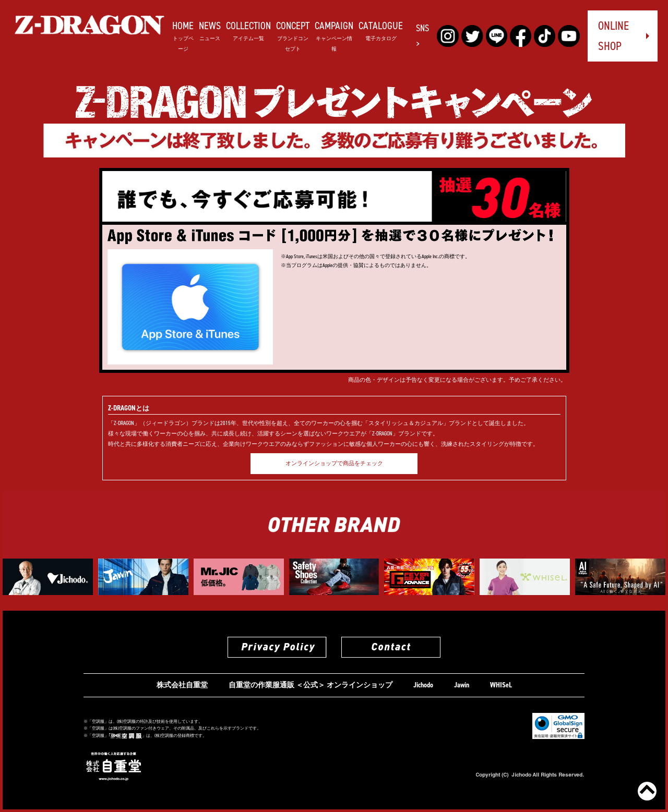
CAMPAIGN (334, 35)
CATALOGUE (381, 30)
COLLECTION (248, 30)
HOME (183, 35)
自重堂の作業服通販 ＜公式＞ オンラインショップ (311, 685)
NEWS (210, 30)
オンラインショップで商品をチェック (334, 463)
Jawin (462, 685)
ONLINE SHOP (613, 36)
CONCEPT (293, 35)
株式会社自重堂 (182, 685)
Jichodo (423, 685)
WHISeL (501, 685)
